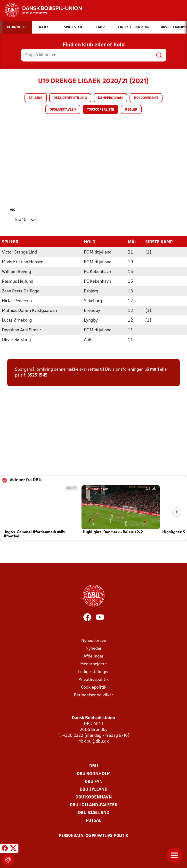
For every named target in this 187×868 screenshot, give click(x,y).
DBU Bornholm (94, 774)
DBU (94, 766)
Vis (12, 210)
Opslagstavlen (63, 110)
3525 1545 (37, 375)
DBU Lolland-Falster (94, 805)
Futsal (93, 820)
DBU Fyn (94, 782)
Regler (131, 110)
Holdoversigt (146, 98)
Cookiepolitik (94, 687)
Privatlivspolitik (93, 679)
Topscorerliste (101, 110)
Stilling (36, 98)
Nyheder (94, 648)
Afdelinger (93, 656)
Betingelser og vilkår (94, 695)
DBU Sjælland (94, 813)
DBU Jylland (93, 789)
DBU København (94, 797)
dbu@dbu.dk (96, 741)
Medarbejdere (93, 664)
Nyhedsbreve (94, 641)
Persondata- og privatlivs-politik (94, 836)
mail (154, 369)
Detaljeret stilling (70, 98)
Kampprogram (110, 98)
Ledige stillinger (93, 672)
